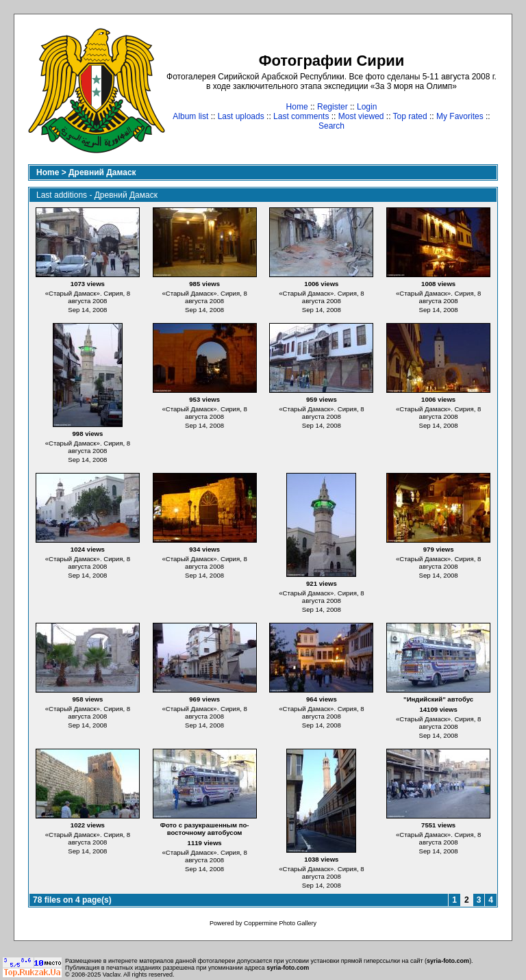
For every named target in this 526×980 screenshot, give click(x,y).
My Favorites (460, 116)
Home (297, 107)
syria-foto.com (448, 961)
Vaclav (112, 975)
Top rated (410, 116)
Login (367, 107)
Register (333, 107)
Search (331, 126)
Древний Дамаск (102, 172)
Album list (190, 116)
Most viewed (361, 116)
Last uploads (241, 116)
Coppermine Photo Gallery (280, 923)
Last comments (301, 116)
